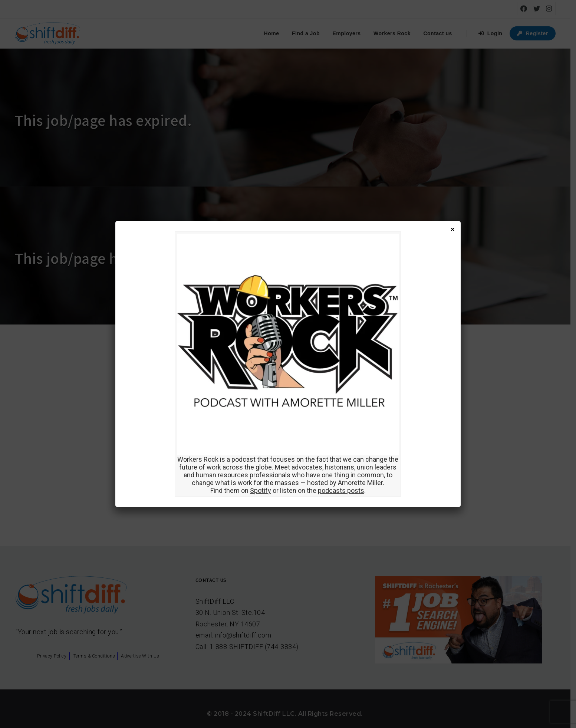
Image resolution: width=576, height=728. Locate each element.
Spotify (261, 490)
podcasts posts (341, 490)
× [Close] (452, 229)
